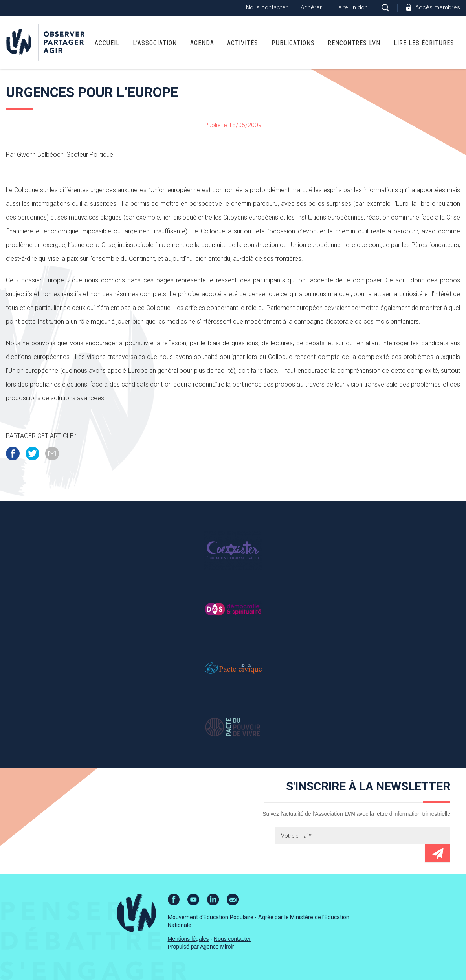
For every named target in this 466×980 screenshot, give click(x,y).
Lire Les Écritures (424, 43)
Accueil (107, 43)
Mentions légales (188, 939)
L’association (155, 43)
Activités (243, 43)
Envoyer (438, 853)
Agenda (202, 43)
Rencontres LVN (354, 43)
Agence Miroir (217, 947)
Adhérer (311, 7)
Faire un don (351, 7)
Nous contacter (267, 7)
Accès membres (438, 7)
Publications (293, 43)
